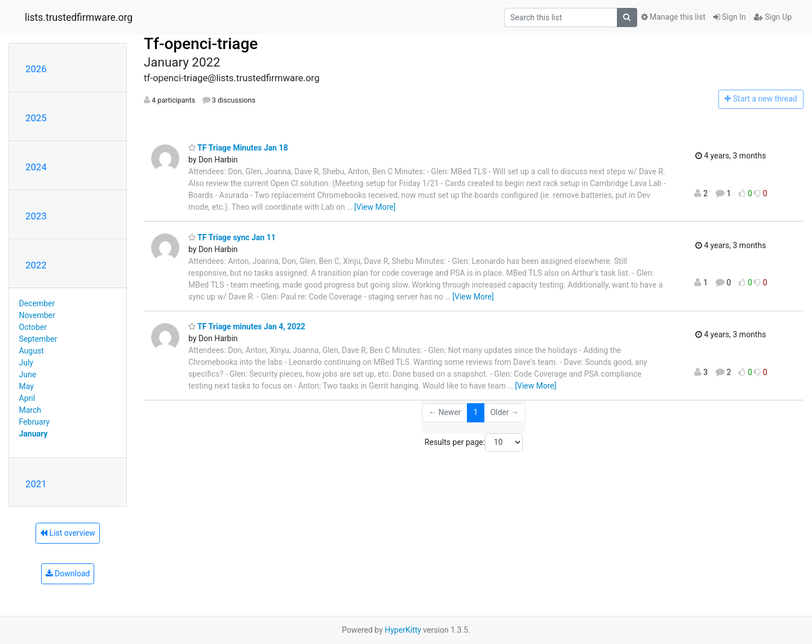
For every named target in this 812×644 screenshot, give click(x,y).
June (28, 374)
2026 (36, 69)
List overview (68, 533)
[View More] (375, 207)
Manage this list (673, 17)
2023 (36, 216)
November (37, 315)
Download (68, 574)
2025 (36, 118)
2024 (36, 167)
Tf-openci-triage (201, 44)
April (27, 398)
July (26, 363)
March (30, 410)
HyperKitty (403, 630)
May (27, 386)
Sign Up (773, 17)
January (34, 434)
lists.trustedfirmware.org (79, 17)
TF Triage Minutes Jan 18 (238, 148)
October (33, 327)
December (37, 303)
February (34, 422)
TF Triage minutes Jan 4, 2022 (247, 327)
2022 (36, 265)
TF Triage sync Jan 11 (232, 237)
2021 (36, 484)
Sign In (730, 17)
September (38, 339)
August (32, 351)
